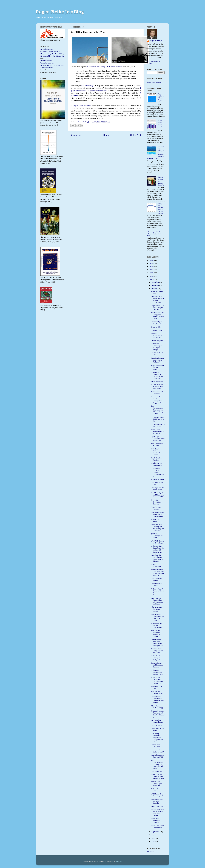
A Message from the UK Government (157, 625)
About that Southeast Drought (156, 821)
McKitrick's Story (157, 806)
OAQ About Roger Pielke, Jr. (50, 52)
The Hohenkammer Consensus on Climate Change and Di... (158, 410)
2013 (151, 267)
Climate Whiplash (157, 341)
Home (106, 135)
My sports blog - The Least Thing (52, 54)
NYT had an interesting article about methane (105, 67)
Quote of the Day (157, 725)
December (155, 282)
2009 (151, 279)
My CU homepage (47, 49)
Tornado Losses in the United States (157, 367)
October (155, 289)
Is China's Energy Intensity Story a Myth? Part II (157, 672)
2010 (151, 276)
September (156, 832)
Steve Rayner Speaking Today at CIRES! (158, 431)
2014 (151, 263)
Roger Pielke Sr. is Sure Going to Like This (157, 308)
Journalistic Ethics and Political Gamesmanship (157, 514)
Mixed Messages (157, 381)
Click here (151, 851)
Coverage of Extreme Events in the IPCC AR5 (155, 234)
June (153, 841)
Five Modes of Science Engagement (161, 98)
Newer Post (76, 135)
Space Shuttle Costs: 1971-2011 (160, 124)
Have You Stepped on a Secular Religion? (158, 360)
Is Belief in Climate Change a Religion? (158, 658)
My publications (46, 61)
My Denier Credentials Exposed (156, 502)
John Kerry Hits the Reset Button (156, 609)
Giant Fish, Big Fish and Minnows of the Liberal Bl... (158, 495)
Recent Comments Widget (154, 82)
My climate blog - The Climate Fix (52, 56)
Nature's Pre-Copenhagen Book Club (157, 784)
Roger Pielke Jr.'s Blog (60, 12)
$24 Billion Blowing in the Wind (157, 536)
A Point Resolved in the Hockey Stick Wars (157, 387)
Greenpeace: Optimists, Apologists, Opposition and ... (157, 472)
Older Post (136, 135)
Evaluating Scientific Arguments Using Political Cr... (157, 738)
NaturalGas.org (87, 86)
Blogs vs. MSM (156, 327)
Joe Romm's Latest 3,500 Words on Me (158, 419)
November (155, 285)
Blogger (119, 862)
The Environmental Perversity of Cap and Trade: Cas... (157, 764)
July (153, 838)
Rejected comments (47, 68)
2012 (151, 270)
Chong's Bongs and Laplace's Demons (157, 665)
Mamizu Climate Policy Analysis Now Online (157, 651)
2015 (151, 260)
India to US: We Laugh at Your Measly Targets (157, 777)
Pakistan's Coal (156, 330)
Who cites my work (47, 63)
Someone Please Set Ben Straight (157, 801)
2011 (151, 273)
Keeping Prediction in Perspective (157, 335)
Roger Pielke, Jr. (84, 122)
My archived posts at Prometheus (52, 65)
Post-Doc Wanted (157, 480)
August (154, 835)
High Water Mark (157, 771)
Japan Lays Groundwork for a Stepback (158, 439)
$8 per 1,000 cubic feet (82, 106)
